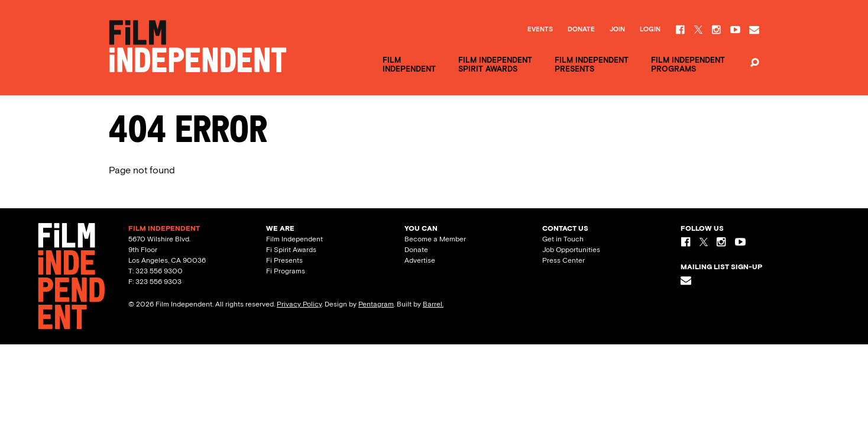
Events (540, 30)
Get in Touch (563, 239)
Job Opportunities (571, 250)
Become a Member (435, 239)
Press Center (563, 260)
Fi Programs (286, 271)
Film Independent (294, 239)
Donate (581, 30)
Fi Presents (284, 260)
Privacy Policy (299, 304)
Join (617, 30)
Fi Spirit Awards (291, 250)
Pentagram (376, 304)
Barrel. (433, 304)
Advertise (420, 260)
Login (650, 30)
